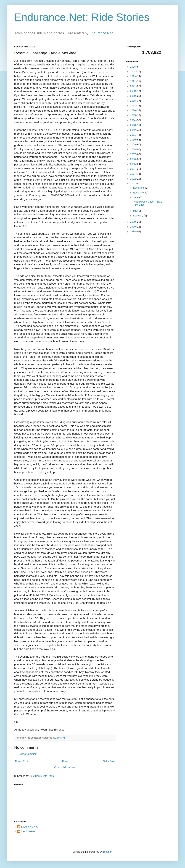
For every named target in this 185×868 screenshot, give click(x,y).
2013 (133, 125)
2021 (133, 86)
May (136, 211)
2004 (133, 169)
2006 (133, 159)
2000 (133, 222)
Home (65, 761)
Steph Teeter (28, 831)
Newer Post (22, 761)
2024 (133, 72)
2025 (133, 67)
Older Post (109, 761)
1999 (133, 227)
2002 (133, 179)
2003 (133, 174)
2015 (133, 115)
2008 (133, 149)
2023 (133, 76)
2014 (133, 120)
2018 (133, 101)
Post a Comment (28, 754)
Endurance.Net (101, 33)
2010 (133, 140)
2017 (133, 106)
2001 (133, 183)
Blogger (107, 852)
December (139, 188)
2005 (133, 164)
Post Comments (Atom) (42, 776)
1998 (133, 231)
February (138, 216)
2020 (133, 91)
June (136, 197)
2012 (133, 130)
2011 (133, 135)
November (139, 193)
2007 (133, 154)
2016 (133, 110)
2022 (133, 81)
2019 (133, 96)
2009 (133, 144)
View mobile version (65, 767)
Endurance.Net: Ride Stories (82, 17)
